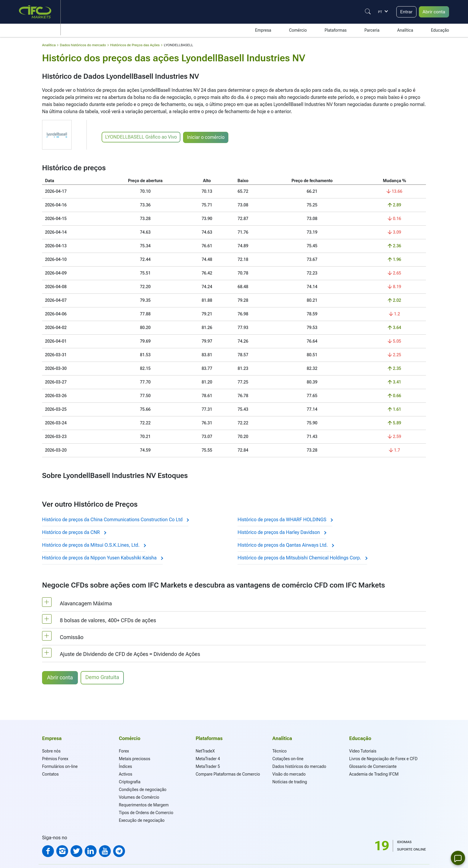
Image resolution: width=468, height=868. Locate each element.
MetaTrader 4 (208, 759)
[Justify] (367, 12)
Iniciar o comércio (206, 137)
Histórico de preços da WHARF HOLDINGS (285, 520)
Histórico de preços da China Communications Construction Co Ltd (115, 520)
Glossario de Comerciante (373, 766)
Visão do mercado (289, 774)
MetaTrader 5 (208, 766)
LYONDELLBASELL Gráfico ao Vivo (141, 137)
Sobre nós (51, 751)
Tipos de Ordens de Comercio (146, 813)
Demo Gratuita (102, 677)
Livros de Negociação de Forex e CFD (383, 759)
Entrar (406, 12)
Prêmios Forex (55, 759)
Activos (125, 774)
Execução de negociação (142, 820)
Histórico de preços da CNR (74, 532)
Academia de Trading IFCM (374, 774)
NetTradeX (205, 751)
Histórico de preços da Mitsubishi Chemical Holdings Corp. (302, 558)
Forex (124, 751)
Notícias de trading (290, 782)
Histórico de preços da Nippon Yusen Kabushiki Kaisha (102, 558)
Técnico (280, 751)
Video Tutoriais (363, 751)
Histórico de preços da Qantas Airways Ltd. (286, 545)
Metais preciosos (134, 759)
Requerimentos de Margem (144, 805)
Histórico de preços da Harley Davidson (282, 532)
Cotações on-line (288, 759)
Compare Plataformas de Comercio (228, 774)
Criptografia (130, 782)
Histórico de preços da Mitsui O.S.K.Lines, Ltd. (94, 545)
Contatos (50, 774)
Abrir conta (434, 12)
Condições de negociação (143, 790)
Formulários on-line (60, 766)
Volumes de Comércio (139, 797)
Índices (125, 766)
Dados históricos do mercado (299, 766)
